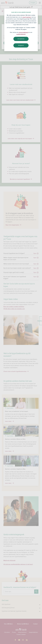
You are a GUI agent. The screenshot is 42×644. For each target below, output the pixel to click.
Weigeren (21, 45)
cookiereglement (21, 34)
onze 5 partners (27, 17)
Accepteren (21, 39)
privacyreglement (23, 32)
